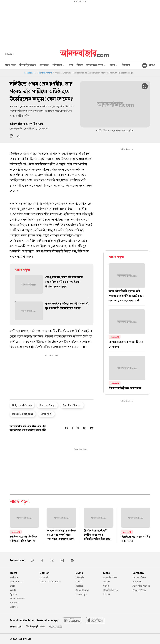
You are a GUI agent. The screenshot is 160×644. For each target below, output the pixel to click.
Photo (106, 582)
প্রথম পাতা (10, 66)
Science (14, 607)
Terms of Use (139, 577)
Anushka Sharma (72, 405)
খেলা (114, 66)
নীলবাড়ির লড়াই (28, 66)
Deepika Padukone (23, 414)
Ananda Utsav (110, 577)
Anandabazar (30, 73)
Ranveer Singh (47, 405)
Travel (79, 582)
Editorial (44, 577)
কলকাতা (44, 66)
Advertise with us (141, 586)
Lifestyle (80, 577)
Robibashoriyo (111, 590)
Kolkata (14, 577)
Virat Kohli (46, 414)
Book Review (82, 590)
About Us (137, 582)
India (12, 586)
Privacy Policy (139, 590)
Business (15, 603)
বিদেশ (80, 66)
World (13, 590)
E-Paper (9, 54)
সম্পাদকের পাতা (96, 66)
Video (106, 586)
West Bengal (16, 582)
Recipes (79, 586)
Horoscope (81, 594)
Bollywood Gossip (22, 405)
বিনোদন (126, 66)
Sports (13, 594)
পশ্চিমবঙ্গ (59, 66)
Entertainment (46, 73)
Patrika (107, 594)
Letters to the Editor (50, 582)
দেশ (71, 66)
